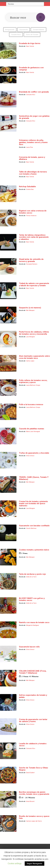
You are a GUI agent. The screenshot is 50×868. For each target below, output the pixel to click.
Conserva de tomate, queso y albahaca (32, 158)
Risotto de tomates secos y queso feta (34, 817)
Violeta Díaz (30, 189)
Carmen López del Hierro (34, 821)
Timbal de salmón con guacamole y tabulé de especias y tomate (34, 284)
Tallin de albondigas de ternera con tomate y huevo (33, 173)
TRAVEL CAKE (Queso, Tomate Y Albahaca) (34, 478)
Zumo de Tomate (32, 35)
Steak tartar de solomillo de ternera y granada (31, 260)
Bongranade (10, 30)
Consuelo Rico (31, 95)
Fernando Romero (32, 264)
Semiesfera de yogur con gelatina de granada (34, 117)
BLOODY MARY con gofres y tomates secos (32, 599)
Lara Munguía (30, 337)
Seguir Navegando (34, 864)
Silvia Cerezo (30, 456)
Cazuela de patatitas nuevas (32, 429)
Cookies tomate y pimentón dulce (34, 550)
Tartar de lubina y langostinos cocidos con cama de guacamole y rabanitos (34, 237)
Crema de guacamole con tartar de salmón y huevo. (33, 720)
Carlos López (30, 361)
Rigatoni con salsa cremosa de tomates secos (33, 212)
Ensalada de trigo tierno (30, 43)
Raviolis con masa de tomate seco (34, 622)
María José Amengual (33, 431)
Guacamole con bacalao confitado (34, 526)
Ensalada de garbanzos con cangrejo (31, 69)
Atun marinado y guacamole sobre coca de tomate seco (34, 357)
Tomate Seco (16, 35)
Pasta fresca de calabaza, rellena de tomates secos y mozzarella (34, 333)
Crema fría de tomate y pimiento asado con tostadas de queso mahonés (33, 504)
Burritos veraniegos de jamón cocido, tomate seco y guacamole (34, 793)
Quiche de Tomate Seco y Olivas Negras (33, 769)
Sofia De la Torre (31, 577)
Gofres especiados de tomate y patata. (33, 696)
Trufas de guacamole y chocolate (34, 453)
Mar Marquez (30, 310)
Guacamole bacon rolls (29, 647)
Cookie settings (15, 863)
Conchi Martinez (31, 528)
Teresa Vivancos (31, 216)
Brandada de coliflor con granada (34, 92)
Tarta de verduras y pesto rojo (32, 574)
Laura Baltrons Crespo (33, 385)
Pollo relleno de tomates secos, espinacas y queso (33, 381)
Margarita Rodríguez (33, 625)
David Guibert (30, 773)
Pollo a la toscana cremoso (31, 404)
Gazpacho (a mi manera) (30, 308)
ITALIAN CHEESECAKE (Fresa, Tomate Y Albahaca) (33, 672)
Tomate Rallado (38, 30)
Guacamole (24, 30)
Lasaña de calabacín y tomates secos (33, 745)
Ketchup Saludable (27, 187)
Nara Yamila (30, 46)
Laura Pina (29, 147)
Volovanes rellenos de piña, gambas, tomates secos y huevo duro (33, 142)
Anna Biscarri (30, 801)
